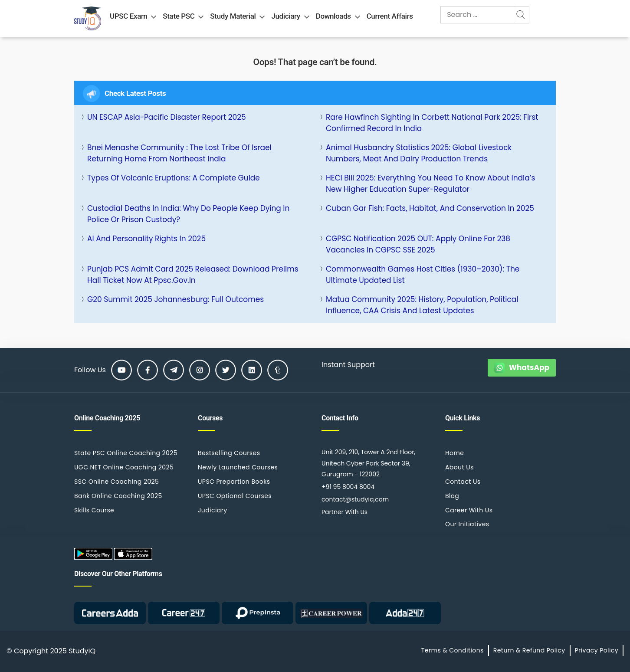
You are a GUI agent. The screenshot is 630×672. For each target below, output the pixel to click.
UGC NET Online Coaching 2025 (124, 467)
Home (454, 453)
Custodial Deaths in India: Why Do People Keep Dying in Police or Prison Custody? (188, 214)
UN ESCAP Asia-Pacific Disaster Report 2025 (167, 117)
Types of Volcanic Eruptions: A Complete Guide (174, 178)
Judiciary (285, 16)
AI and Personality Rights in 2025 (146, 239)
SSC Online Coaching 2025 (116, 482)
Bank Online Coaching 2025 (118, 496)
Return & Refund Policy (529, 650)
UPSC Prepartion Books (234, 482)
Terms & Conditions (453, 650)
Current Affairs (390, 16)
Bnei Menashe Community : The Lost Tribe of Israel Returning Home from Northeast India (179, 153)
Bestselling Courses (229, 453)
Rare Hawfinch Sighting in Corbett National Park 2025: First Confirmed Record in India (432, 123)
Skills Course (94, 510)
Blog (452, 496)
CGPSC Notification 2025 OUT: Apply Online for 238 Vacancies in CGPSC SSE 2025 (418, 244)
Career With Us (469, 510)
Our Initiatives (467, 524)
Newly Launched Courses (238, 467)
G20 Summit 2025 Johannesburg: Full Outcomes (176, 299)
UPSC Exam (128, 16)
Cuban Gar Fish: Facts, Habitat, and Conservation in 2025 (430, 208)
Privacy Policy (597, 650)
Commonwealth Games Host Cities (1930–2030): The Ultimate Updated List (423, 275)
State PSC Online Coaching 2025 (126, 453)
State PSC (179, 16)
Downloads (333, 16)
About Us (459, 467)
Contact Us (463, 482)
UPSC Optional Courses (235, 496)
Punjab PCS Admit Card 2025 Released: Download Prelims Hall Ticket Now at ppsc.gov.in (193, 275)
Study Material (233, 16)
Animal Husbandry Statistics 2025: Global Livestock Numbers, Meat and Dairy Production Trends (419, 153)
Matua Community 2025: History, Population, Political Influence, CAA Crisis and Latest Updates (422, 305)
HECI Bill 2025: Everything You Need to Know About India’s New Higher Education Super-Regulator (430, 184)
